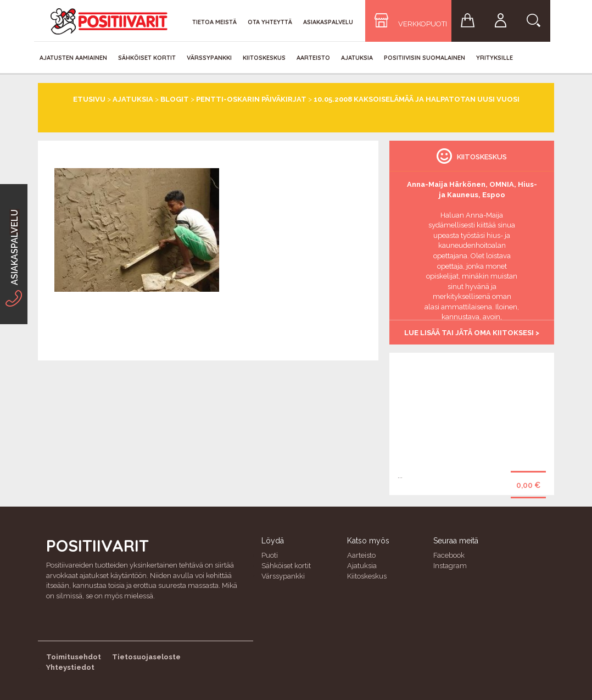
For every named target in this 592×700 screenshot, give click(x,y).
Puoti (270, 555)
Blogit (175, 99)
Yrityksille (495, 58)
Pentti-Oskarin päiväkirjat (251, 99)
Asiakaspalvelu (328, 22)
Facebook (449, 555)
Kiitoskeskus (264, 58)
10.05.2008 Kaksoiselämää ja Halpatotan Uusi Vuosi (417, 99)
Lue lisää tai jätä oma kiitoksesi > (472, 333)
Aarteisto (313, 58)
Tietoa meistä (214, 22)
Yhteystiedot (70, 667)
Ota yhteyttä (270, 22)
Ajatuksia (357, 58)
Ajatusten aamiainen (73, 58)
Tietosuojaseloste (146, 657)
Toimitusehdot (74, 657)
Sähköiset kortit (147, 58)
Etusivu (89, 99)
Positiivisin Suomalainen (425, 58)
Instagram (450, 566)
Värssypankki (209, 58)
